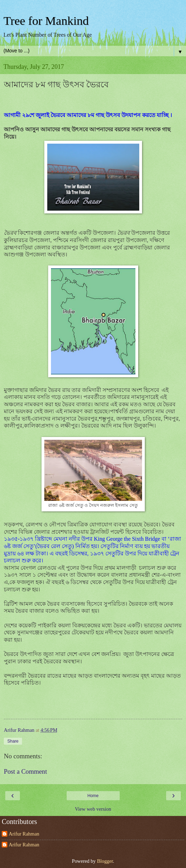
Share (13, 741)
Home (93, 796)
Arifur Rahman (24, 834)
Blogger (105, 861)
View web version (93, 809)
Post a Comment (25, 771)
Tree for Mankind (46, 21)
